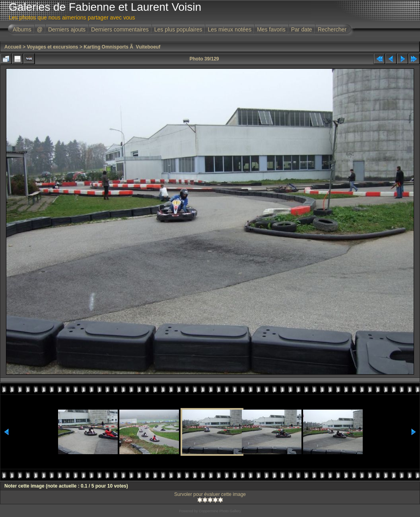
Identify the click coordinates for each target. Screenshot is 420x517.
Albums (22, 29)
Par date (302, 29)
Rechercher (332, 29)
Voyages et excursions (52, 47)
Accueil (13, 47)
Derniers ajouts (67, 29)
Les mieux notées (229, 29)
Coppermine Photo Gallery (220, 511)
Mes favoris (271, 29)
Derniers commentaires (120, 29)
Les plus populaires (178, 29)
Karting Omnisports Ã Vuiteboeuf (122, 47)
